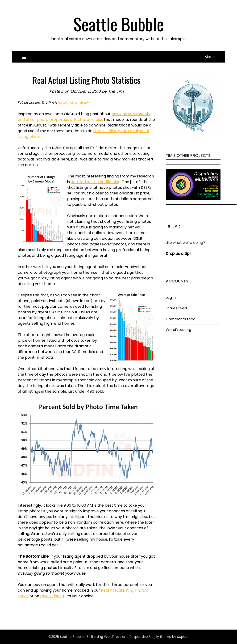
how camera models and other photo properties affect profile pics (84, 117)
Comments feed (181, 319)
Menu (210, 57)
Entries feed (176, 308)
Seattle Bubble (119, 24)
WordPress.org (179, 330)
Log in (171, 297)
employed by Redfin (74, 103)
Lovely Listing (52, 596)
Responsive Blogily (144, 637)
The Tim (116, 91)
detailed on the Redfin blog (96, 182)
